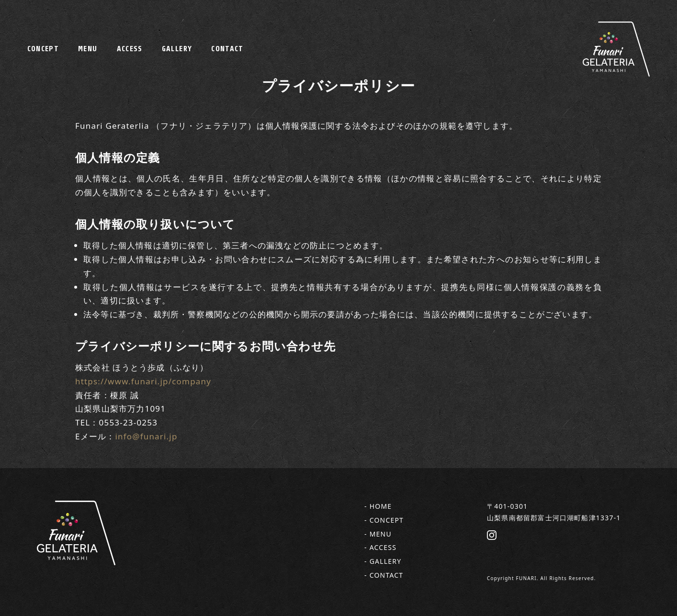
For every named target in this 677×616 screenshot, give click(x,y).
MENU (88, 49)
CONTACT (227, 49)
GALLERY (177, 49)
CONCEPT (43, 49)
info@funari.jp (146, 436)
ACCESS (130, 49)
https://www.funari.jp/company (143, 381)
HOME (381, 506)
